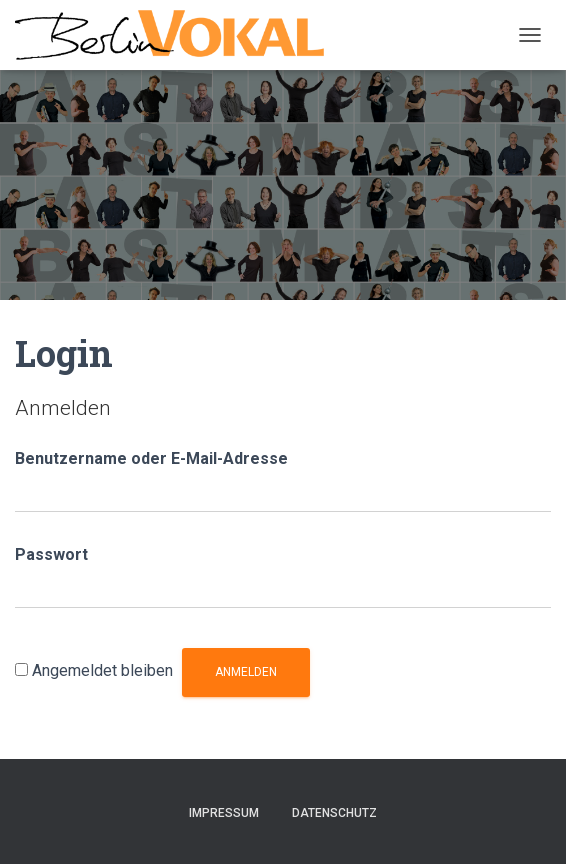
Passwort (51, 554)
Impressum (224, 813)
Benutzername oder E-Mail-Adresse (151, 458)
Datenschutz (334, 813)
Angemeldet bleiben (102, 670)
